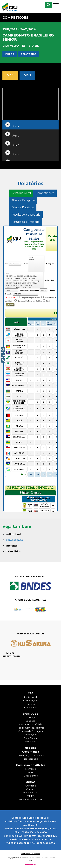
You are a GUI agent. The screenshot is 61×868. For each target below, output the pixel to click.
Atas (31, 772)
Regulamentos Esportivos (31, 728)
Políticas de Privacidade (31, 799)
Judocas (31, 721)
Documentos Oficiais (30, 724)
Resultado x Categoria (26, 215)
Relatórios (29, 54)
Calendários (13, 551)
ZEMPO (31, 796)
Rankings (30, 717)
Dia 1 (10, 75)
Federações (30, 735)
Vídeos (10, 54)
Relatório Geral (21, 193)
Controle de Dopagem (31, 731)
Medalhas (30, 741)
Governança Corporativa (31, 755)
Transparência (30, 759)
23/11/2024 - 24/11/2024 (19, 29)
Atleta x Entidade (23, 207)
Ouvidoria (31, 786)
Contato (31, 789)
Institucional (13, 534)
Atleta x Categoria (23, 200)
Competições (14, 540)
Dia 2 (27, 75)
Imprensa (12, 546)
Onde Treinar (31, 738)
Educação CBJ (30, 793)
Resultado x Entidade (25, 222)
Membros (30, 769)
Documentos (31, 776)
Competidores (45, 193)
